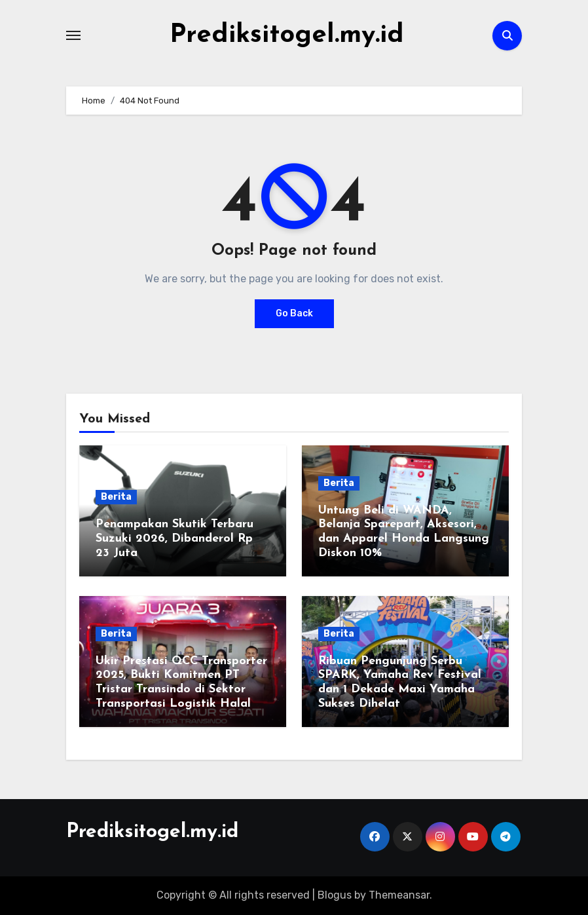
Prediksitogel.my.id (287, 35)
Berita (116, 497)
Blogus (335, 895)
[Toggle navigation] (73, 35)
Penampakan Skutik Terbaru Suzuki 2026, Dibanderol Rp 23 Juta (175, 538)
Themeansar (399, 895)
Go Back (294, 313)
